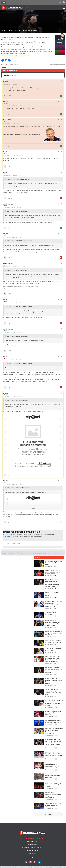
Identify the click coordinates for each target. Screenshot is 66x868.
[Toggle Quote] (6, 179)
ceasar (5, 172)
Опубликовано (12, 85)
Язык (33, 857)
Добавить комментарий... (13, 544)
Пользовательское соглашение (32, 848)
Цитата (10, 96)
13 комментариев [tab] (10, 75)
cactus (5, 102)
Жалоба (4, 67)
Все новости (49, 814)
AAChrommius (8, 204)
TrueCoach (7, 152)
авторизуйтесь (8, 536)
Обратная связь (32, 841)
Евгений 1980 (8, 120)
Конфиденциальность (32, 851)
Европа (4, 64)
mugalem (6, 81)
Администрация (32, 844)
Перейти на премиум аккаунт (32, 838)
